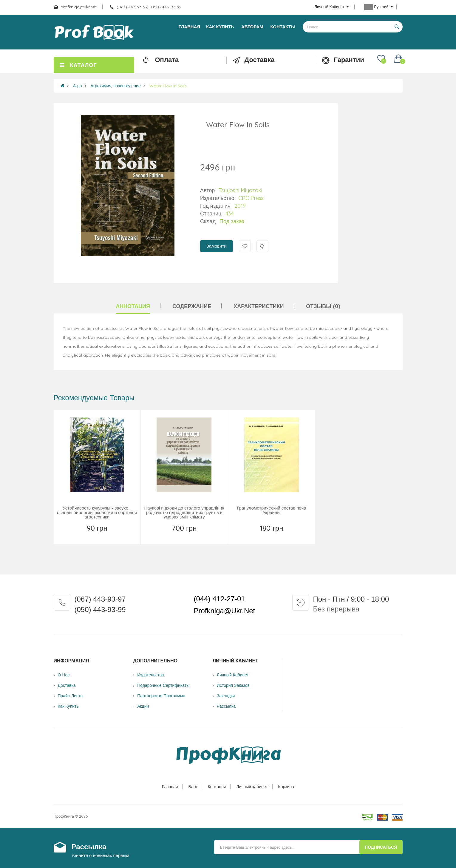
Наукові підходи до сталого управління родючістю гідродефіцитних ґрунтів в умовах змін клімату (184, 512)
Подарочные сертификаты (163, 685)
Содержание (192, 306)
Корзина (286, 787)
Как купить (68, 706)
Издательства (150, 675)
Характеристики (259, 306)
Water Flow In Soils (168, 86)
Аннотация (133, 306)
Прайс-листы (71, 696)
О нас (64, 675)
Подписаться (381, 847)
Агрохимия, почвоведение (116, 86)
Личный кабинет (252, 787)
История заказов (233, 685)
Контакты (217, 787)
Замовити (217, 246)
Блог (193, 787)
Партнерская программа (161, 696)
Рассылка (226, 706)
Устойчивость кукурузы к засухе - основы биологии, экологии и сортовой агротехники (97, 512)
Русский (378, 7)
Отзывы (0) (323, 306)
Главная (170, 787)
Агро (78, 86)
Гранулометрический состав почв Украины (271, 510)
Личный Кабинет (233, 675)
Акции (143, 706)
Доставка (67, 685)
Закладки (226, 696)
